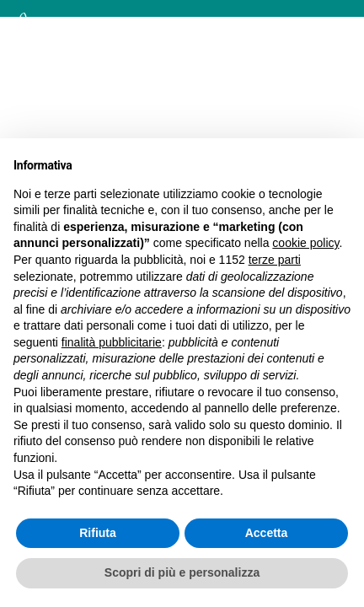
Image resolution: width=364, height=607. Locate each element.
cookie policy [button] (305, 243)
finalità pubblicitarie (112, 342)
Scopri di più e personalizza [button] (182, 572)
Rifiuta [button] (98, 533)
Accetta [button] (267, 533)
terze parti (275, 260)
